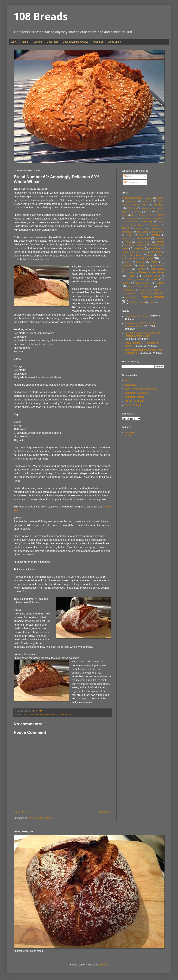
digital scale (142, 232)
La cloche (155, 248)
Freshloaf (160, 238)
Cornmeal (127, 232)
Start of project (143, 283)
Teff (159, 287)
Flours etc (39, 715)
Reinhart (157, 266)
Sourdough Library (134, 397)
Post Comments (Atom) (41, 818)
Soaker (141, 280)
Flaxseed (155, 235)
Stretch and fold (146, 287)
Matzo (150, 255)
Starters (38, 42)
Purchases (127, 266)
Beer (159, 212)
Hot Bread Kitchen (144, 242)
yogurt (151, 302)
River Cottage (157, 269)
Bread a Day (131, 218)
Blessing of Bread (147, 215)
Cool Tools (52, 42)
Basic (149, 211)
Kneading (139, 248)
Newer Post (21, 812)
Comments (131, 182)
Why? (14, 42)
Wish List (98, 42)
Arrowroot (147, 201)
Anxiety (160, 198)
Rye (131, 276)
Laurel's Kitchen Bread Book (134, 252)
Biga (133, 215)
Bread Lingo (114, 42)
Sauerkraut (126, 280)
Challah (126, 228)
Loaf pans (156, 252)
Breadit (128, 381)
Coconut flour (140, 228)
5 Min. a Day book (132, 198)
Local (124, 255)
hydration (160, 242)
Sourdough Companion (137, 393)
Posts (128, 177)
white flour (131, 298)
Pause (154, 262)
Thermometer (128, 290)
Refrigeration (143, 266)
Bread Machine (132, 222)
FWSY (128, 242)
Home (25, 42)
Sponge (126, 283)
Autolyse (159, 205)
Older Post (105, 812)
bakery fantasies (148, 208)
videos (157, 290)
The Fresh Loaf (133, 405)
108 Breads (41, 17)
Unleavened (145, 290)
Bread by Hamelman (153, 218)
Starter (160, 283)
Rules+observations (152, 272)
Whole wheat (65, 715)
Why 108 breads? (129, 434)
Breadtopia (148, 222)
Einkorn (130, 235)
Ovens (128, 262)
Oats (162, 259)
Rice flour (140, 269)
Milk (160, 255)
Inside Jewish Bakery (136, 245)
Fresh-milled (51, 715)
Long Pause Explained (137, 316)
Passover (141, 262)
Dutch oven (28, 715)
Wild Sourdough (137, 302)
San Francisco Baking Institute (141, 389)
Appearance (131, 201)
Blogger (103, 965)
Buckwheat (154, 225)
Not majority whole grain (137, 258)
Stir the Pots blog (134, 401)
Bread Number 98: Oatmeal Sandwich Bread (139, 325)
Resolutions (126, 269)
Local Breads (136, 255)
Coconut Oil (155, 228)
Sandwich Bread (151, 276)
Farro (142, 235)
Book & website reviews (75, 42)
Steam (131, 287)
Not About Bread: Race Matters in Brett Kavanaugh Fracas (142, 334)
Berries (125, 215)
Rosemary (130, 273)
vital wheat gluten (129, 293)
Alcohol (150, 198)
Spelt (154, 279)
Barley (138, 212)
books (161, 215)
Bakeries (132, 208)
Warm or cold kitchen (153, 293)
